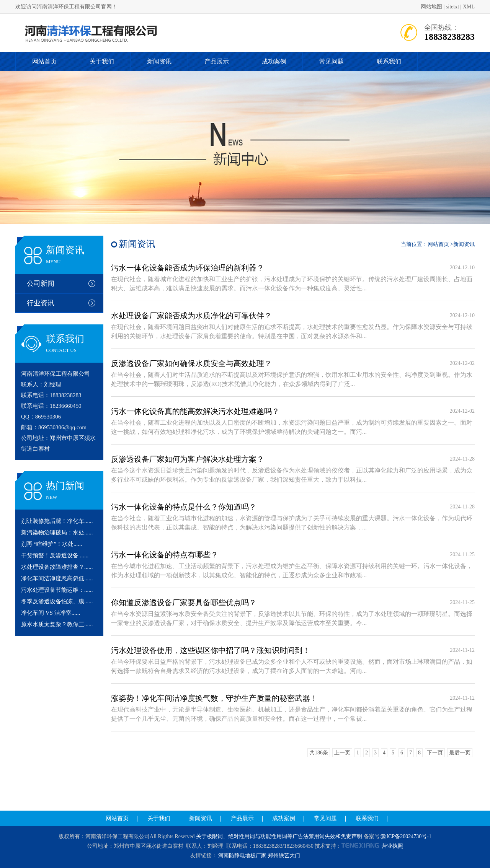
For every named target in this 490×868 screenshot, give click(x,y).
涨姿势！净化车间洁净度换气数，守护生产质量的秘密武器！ (214, 698)
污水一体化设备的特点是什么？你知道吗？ (184, 507)
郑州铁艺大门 (284, 856)
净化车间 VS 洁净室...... (51, 613)
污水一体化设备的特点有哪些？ (165, 555)
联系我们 (389, 61)
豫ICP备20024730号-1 (406, 836)
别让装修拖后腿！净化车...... (57, 521)
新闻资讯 (159, 61)
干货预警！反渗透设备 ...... (55, 555)
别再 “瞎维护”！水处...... (52, 544)
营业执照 (392, 846)
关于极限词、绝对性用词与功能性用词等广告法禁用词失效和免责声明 (279, 836)
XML (469, 7)
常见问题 (332, 61)
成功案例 (274, 61)
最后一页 (460, 753)
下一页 (435, 753)
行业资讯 (41, 303)
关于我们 (102, 61)
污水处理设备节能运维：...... (57, 590)
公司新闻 (41, 283)
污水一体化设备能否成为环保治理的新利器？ (188, 268)
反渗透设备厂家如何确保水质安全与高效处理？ (191, 363)
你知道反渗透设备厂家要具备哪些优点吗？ (184, 603)
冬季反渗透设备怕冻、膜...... (57, 601)
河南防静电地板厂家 (242, 856)
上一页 (342, 753)
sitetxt (452, 7)
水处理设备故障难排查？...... (57, 567)
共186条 (319, 753)
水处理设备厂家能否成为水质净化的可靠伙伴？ (191, 316)
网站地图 (431, 7)
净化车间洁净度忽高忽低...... (57, 578)
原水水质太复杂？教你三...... (57, 624)
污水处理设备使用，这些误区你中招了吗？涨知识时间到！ (211, 650)
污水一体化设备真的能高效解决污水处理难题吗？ (195, 411)
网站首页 (44, 61)
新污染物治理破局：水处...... (57, 533)
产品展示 (217, 61)
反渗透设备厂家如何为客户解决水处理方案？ (188, 459)
